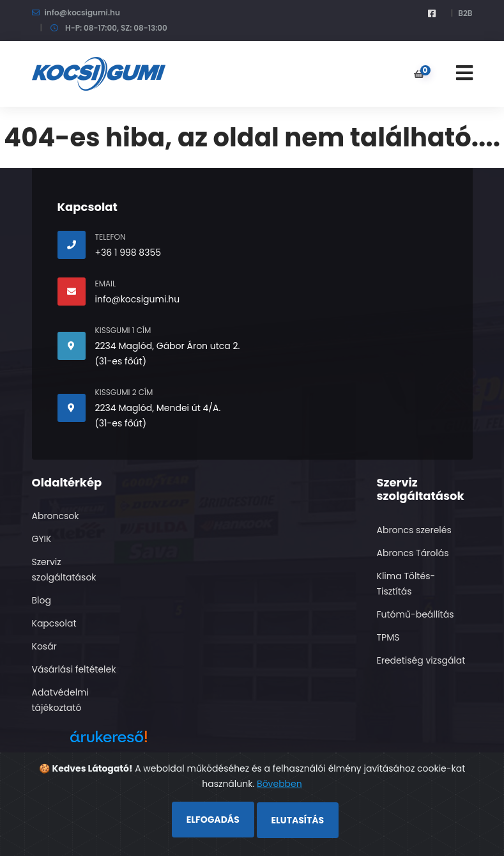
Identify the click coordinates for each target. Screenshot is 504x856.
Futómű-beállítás (416, 614)
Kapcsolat (54, 623)
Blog (42, 600)
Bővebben (279, 784)
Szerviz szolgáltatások (64, 570)
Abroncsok (56, 516)
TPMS (388, 637)
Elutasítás (298, 820)
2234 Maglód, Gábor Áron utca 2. (168, 346)
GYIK (42, 539)
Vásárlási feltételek (74, 669)
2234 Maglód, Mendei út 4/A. (158, 408)
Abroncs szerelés (414, 530)
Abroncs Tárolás (413, 553)
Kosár (44, 646)
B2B (465, 13)
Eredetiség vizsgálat (421, 660)
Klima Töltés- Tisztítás (406, 584)
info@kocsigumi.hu (82, 12)
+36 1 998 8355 (128, 253)
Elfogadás (213, 820)
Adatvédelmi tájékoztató (60, 700)
